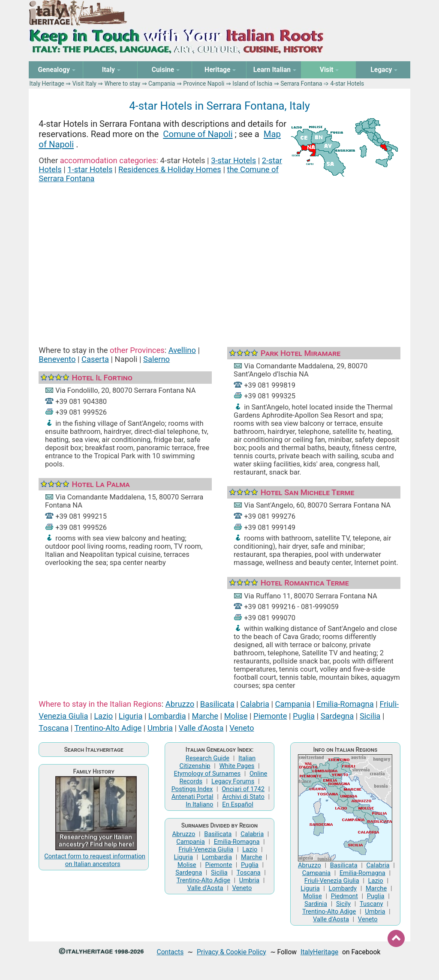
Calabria (254, 704)
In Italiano (199, 804)
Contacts (170, 952)
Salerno (156, 359)
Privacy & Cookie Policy (232, 952)
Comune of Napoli (198, 134)
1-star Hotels (90, 169)
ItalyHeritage (319, 952)
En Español (238, 804)
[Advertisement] (220, 254)
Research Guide (207, 758)
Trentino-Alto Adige (108, 728)
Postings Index (192, 789)
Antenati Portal (192, 797)
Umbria (160, 728)
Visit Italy (84, 84)
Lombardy (343, 888)
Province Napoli (204, 84)
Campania (162, 84)
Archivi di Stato (244, 797)
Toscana (54, 728)
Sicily (343, 904)
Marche (205, 716)
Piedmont (344, 896)
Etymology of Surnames (207, 774)
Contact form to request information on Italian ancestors (95, 860)
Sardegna (337, 716)
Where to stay (123, 84)
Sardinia (316, 904)
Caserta (95, 359)
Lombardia (167, 716)
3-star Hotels (233, 160)
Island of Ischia (252, 84)
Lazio (103, 716)
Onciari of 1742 (243, 789)
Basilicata (217, 704)
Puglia (304, 716)
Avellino (182, 350)
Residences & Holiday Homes (170, 169)
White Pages (237, 766)
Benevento (57, 359)
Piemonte (270, 716)
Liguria (131, 716)
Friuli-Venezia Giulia (206, 849)
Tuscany (371, 904)
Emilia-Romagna (345, 704)
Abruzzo (180, 704)
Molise (236, 716)
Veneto (242, 728)
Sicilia (370, 716)
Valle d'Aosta (201, 728)
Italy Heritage (47, 84)
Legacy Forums (233, 781)
